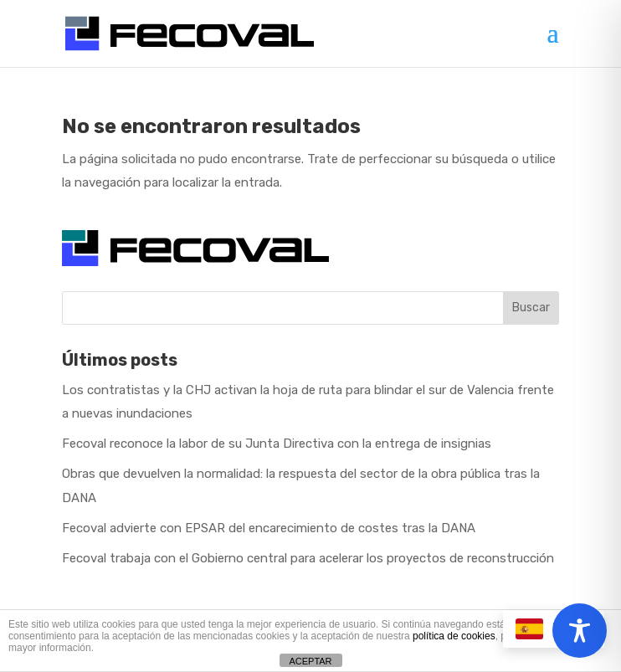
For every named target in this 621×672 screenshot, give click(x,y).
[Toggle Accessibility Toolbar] (580, 631)
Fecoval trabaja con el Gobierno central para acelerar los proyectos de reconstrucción (308, 558)
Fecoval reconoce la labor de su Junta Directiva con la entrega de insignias (277, 444)
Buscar (531, 308)
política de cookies (454, 636)
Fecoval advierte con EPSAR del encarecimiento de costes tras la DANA (269, 528)
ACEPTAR (310, 661)
